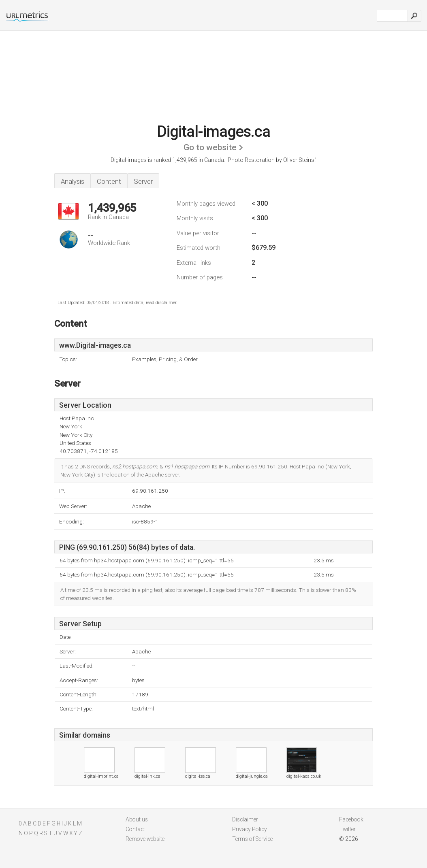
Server (143, 181)
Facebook (351, 819)
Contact (135, 829)
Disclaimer (245, 819)
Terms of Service (252, 839)
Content (109, 181)
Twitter (347, 829)
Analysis (73, 181)
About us (137, 819)
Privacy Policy (250, 829)
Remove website (145, 839)
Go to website (210, 147)
